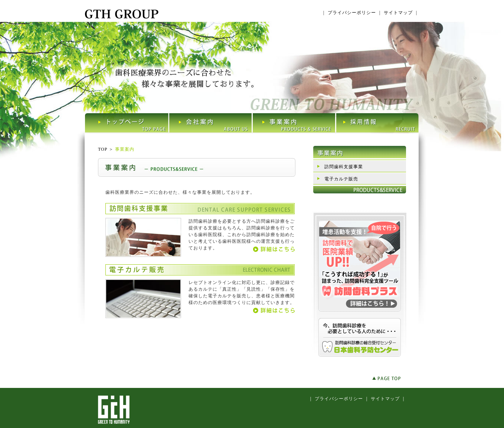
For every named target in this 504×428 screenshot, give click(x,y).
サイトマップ (398, 13)
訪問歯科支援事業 (344, 167)
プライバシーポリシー (352, 13)
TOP (103, 149)
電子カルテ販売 (341, 179)
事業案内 (125, 149)
